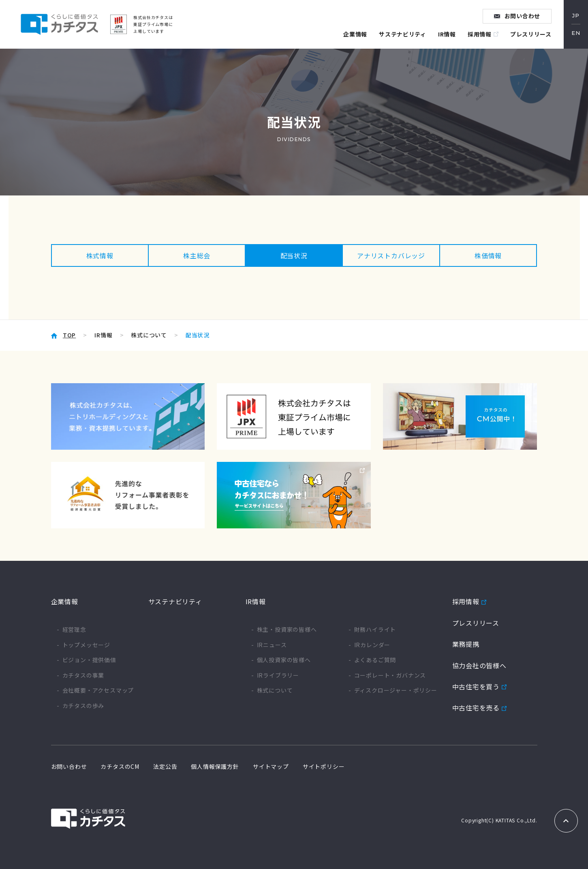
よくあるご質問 (375, 660)
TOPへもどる (566, 821)
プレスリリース (531, 34)
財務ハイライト (375, 630)
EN (576, 33)
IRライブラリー (278, 675)
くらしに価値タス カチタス (59, 24)
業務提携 (466, 644)
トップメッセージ (86, 645)
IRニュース (272, 645)
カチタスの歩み (83, 706)
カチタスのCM (120, 766)
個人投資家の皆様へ (284, 660)
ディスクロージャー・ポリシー (396, 690)
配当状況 (294, 255)
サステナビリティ (402, 34)
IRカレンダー (372, 645)
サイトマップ (271, 766)
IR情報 (447, 34)
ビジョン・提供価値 (89, 660)
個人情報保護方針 (215, 766)
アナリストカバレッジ (391, 255)
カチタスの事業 (83, 675)
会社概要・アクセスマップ (98, 690)
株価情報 (488, 255)
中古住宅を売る (476, 708)
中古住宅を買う (476, 687)
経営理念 (74, 630)
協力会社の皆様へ (479, 665)
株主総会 (197, 255)
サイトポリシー (323, 766)
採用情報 (479, 34)
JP (576, 16)
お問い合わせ (523, 16)
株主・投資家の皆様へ (287, 630)
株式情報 (100, 255)
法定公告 (165, 766)
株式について (149, 335)
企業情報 (354, 34)
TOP (69, 335)
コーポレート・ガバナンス (390, 675)
